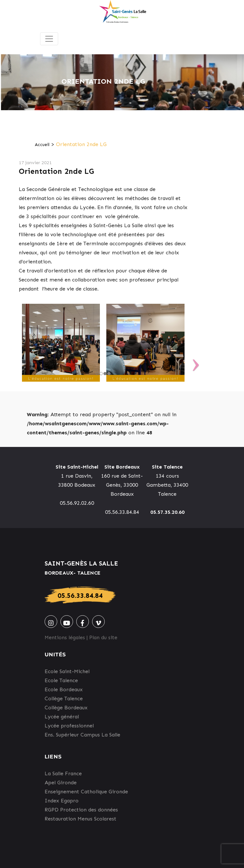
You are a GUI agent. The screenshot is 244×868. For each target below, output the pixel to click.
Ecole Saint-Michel (67, 671)
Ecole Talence (61, 680)
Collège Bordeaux (66, 708)
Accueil (42, 145)
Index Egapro (62, 801)
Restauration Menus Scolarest (80, 819)
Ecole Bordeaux (64, 689)
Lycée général (62, 717)
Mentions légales (65, 637)
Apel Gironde (61, 783)
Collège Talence (64, 699)
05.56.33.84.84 (80, 595)
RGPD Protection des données (81, 810)
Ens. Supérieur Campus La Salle (82, 735)
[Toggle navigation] (49, 39)
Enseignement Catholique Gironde (86, 792)
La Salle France (63, 773)
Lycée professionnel (69, 726)
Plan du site (103, 637)
